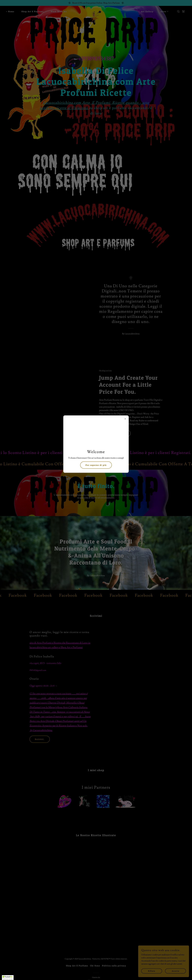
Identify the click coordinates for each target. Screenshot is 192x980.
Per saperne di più (96, 465)
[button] (8, 978)
